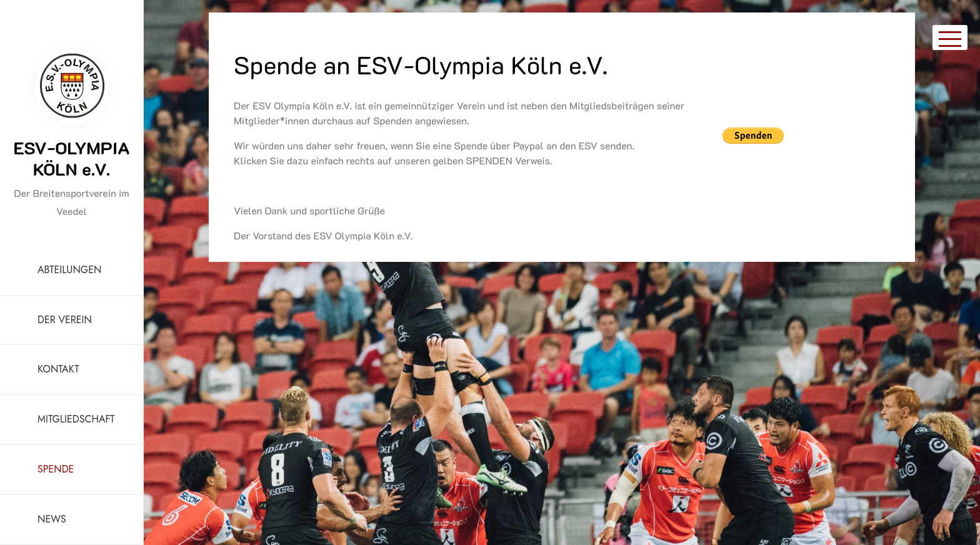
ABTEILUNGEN (69, 270)
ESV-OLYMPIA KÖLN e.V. (71, 158)
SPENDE (56, 469)
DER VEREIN (65, 320)
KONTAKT (58, 369)
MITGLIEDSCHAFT (76, 419)
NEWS (52, 519)
